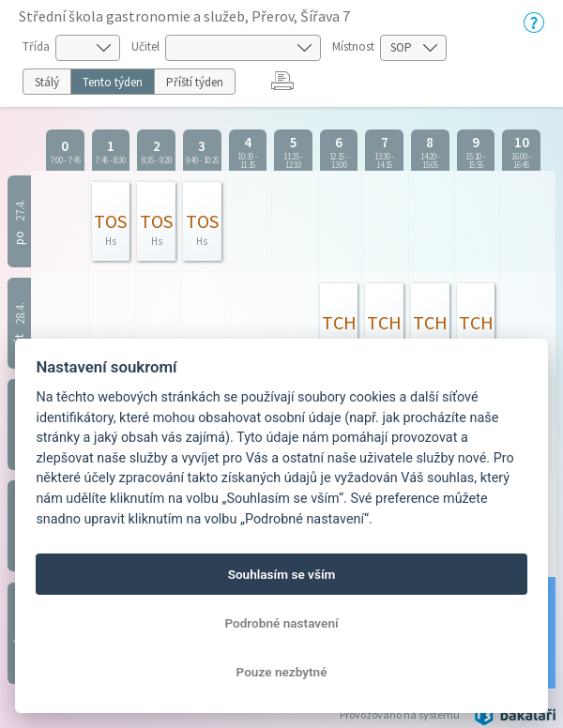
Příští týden (195, 82)
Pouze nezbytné (282, 672)
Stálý (47, 82)
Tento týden (113, 82)
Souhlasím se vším (282, 574)
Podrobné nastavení (281, 623)
